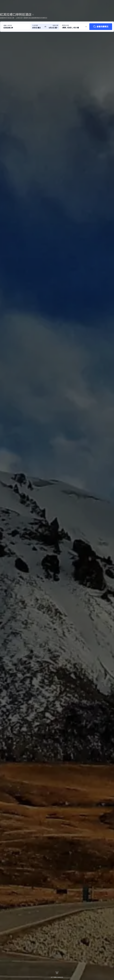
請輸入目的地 (8, 25)
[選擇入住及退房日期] (38, 27)
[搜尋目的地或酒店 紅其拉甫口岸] (16, 27)
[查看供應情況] (101, 27)
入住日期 (35, 25)
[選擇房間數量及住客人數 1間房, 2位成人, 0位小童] (74, 27)
